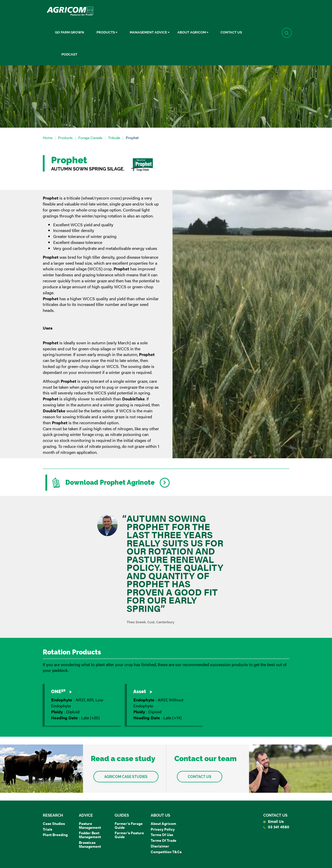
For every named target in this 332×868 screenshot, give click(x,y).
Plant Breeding (55, 835)
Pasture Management (90, 825)
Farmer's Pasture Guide (129, 835)
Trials (47, 829)
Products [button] (107, 32)
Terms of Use (162, 835)
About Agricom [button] (193, 32)
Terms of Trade (164, 840)
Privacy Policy (163, 829)
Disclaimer (160, 846)
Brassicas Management (90, 844)
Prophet (132, 138)
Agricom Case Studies (126, 777)
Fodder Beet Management (90, 835)
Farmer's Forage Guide (129, 825)
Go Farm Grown (70, 32)
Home (48, 138)
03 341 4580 (276, 827)
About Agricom (163, 823)
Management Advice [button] (150, 32)
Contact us (200, 777)
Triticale (114, 138)
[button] (287, 33)
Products (65, 138)
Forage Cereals (90, 138)
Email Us (274, 821)
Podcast (69, 54)
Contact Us (231, 32)
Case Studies (54, 823)
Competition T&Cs (166, 852)
